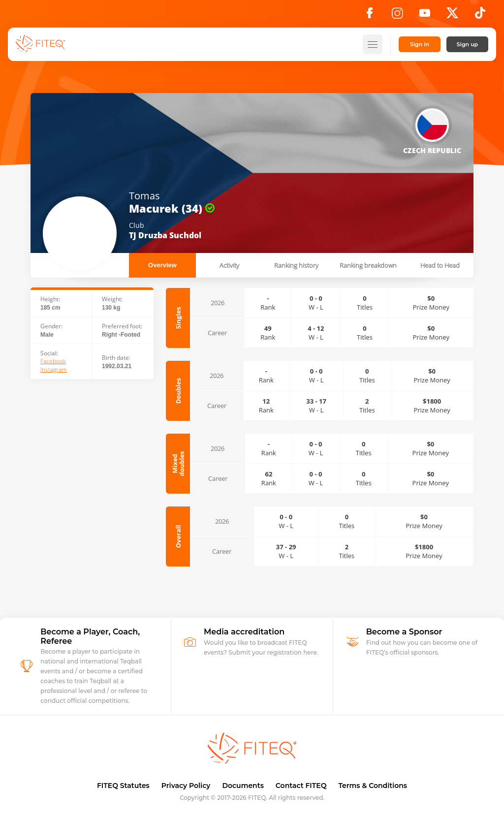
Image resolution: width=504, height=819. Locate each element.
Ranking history (296, 265)
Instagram (54, 370)
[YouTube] (425, 16)
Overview (162, 265)
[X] (452, 16)
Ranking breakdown (368, 265)
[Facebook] (370, 16)
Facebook (53, 361)
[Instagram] (397, 16)
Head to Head (440, 265)
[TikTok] (480, 16)
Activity (229, 265)
